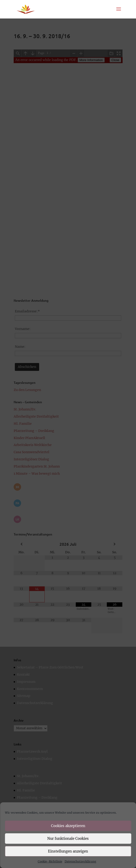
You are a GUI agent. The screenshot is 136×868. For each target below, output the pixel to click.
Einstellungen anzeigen (68, 851)
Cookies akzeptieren (68, 826)
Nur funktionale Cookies (68, 839)
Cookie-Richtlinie (50, 861)
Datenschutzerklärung (80, 861)
